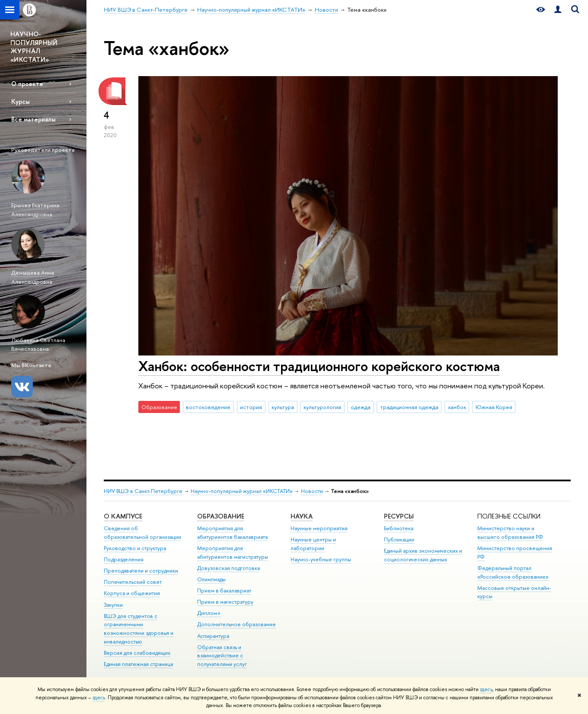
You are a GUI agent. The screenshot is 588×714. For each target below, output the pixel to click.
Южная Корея (494, 407)
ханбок (457, 407)
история (251, 407)
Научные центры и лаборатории (313, 544)
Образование (221, 516)
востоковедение (208, 407)
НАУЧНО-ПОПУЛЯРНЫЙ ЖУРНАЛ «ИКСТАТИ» (34, 47)
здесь (486, 689)
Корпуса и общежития (132, 593)
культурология (322, 407)
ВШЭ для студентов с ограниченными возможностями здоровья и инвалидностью (139, 629)
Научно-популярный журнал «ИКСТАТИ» (242, 491)
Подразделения (124, 559)
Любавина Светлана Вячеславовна (38, 344)
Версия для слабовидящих (137, 653)
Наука (302, 516)
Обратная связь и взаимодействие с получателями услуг (222, 656)
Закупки (113, 605)
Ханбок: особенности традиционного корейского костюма (319, 366)
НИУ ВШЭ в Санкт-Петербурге (143, 491)
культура (283, 407)
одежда (361, 407)
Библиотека (399, 528)
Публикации (399, 540)
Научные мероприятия (319, 528)
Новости (312, 491)
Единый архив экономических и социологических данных (423, 555)
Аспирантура (213, 636)
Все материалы (33, 119)
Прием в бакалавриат (224, 591)
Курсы (20, 101)
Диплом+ (209, 613)
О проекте (27, 84)
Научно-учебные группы (321, 559)
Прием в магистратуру (225, 602)
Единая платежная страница (138, 664)
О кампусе (123, 516)
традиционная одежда (409, 407)
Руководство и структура (135, 548)
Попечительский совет (133, 582)
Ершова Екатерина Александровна (35, 210)
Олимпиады (211, 579)
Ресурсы (399, 516)
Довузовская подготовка (228, 568)
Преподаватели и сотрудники (141, 571)
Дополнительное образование (236, 624)
